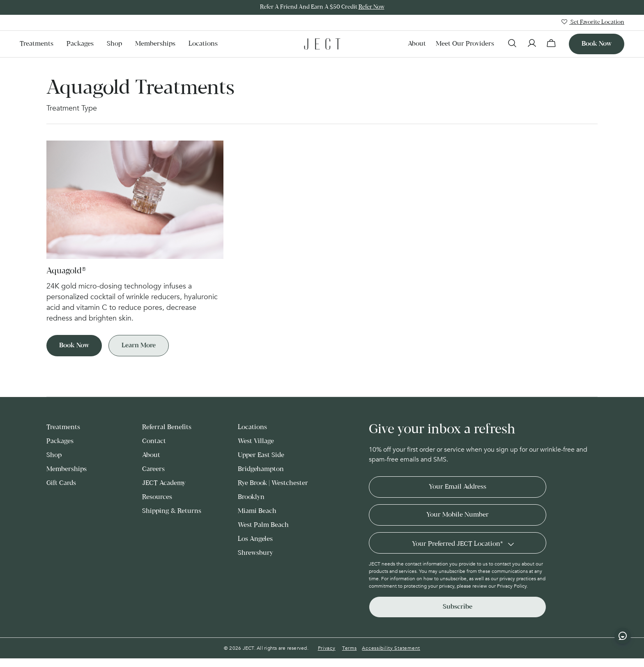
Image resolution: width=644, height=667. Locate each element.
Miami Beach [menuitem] (257, 511)
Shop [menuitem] (114, 44)
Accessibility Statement (391, 648)
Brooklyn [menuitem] (251, 497)
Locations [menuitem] (203, 44)
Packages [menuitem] (80, 44)
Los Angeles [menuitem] (255, 539)
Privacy (327, 648)
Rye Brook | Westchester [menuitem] (273, 483)
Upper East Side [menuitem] (261, 455)
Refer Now (371, 7)
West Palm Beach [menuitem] (263, 525)
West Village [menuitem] (256, 441)
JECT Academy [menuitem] (164, 483)
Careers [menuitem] (153, 469)
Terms (350, 648)
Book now (597, 44)
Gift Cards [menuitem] (61, 483)
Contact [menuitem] (154, 441)
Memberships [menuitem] (155, 44)
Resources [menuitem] (157, 497)
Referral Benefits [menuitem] (167, 427)
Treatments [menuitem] (37, 44)
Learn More (139, 345)
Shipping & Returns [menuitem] (172, 511)
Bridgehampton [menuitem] (261, 469)
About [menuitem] (417, 44)
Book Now (74, 345)
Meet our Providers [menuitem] (465, 44)
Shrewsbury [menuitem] (255, 553)
